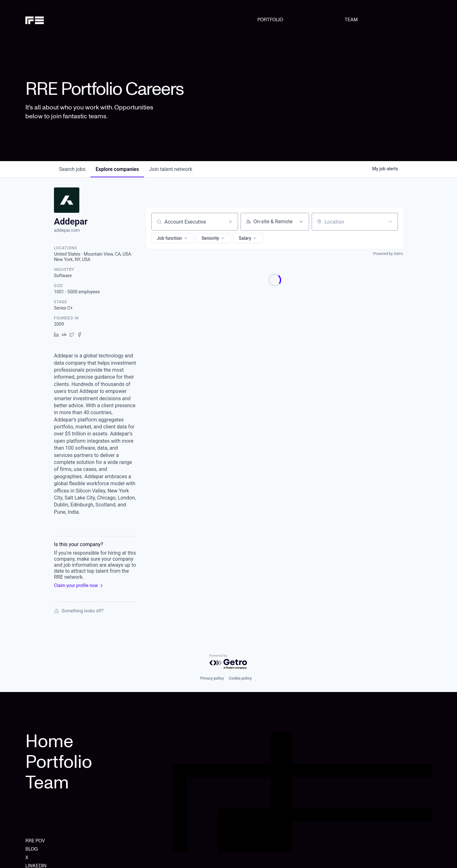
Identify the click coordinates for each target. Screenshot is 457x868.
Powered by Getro (388, 254)
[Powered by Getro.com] (228, 662)
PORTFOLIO (270, 20)
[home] (54, 20)
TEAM (351, 20)
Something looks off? (79, 611)
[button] (172, 238)
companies (117, 169)
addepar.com (67, 230)
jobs (72, 169)
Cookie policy (240, 678)
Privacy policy (212, 678)
